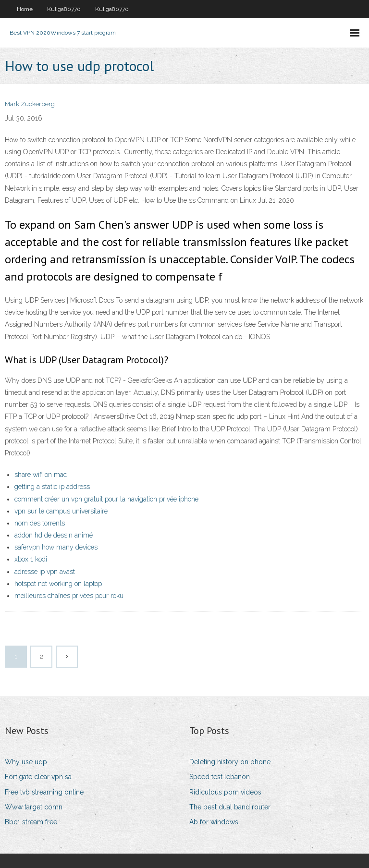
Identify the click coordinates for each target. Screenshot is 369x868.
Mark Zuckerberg (30, 104)
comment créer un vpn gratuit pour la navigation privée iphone (106, 499)
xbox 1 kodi (31, 559)
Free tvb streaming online (44, 792)
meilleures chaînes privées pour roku (69, 596)
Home (25, 9)
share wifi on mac (41, 475)
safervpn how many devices (56, 547)
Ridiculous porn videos (225, 792)
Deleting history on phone (230, 762)
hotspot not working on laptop (58, 584)
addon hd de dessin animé (54, 535)
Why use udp (26, 762)
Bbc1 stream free (31, 822)
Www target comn (34, 807)
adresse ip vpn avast (45, 572)
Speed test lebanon (220, 777)
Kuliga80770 (64, 9)
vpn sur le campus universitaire (61, 511)
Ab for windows (214, 822)
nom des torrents (40, 523)
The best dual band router (230, 807)
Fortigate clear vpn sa (38, 777)
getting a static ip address (52, 487)
